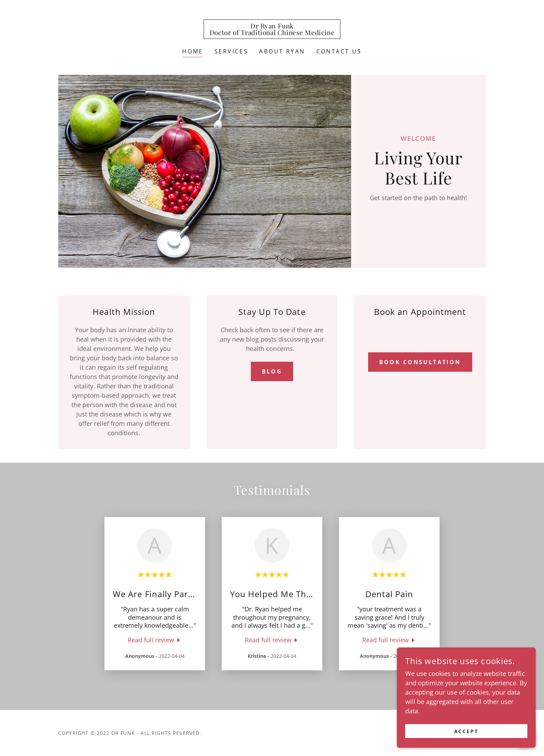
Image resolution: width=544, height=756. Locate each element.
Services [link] (231, 51)
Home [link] (193, 51)
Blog (272, 371)
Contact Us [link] (339, 51)
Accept (466, 741)
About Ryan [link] (282, 51)
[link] (272, 33)
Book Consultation (420, 362)
